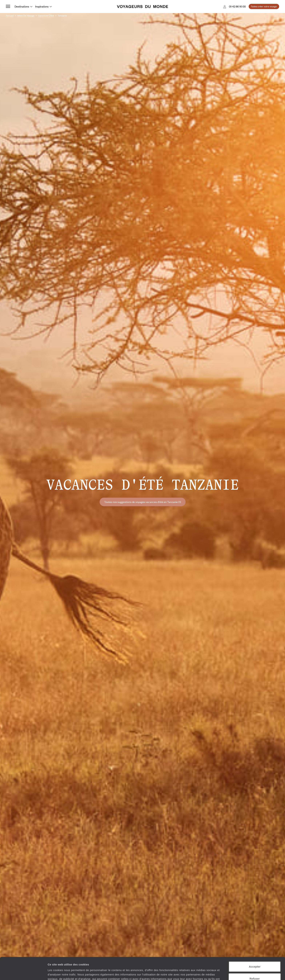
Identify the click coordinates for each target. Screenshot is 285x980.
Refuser (255, 956)
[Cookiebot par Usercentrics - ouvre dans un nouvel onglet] (24, 973)
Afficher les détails (200, 973)
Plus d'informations (129, 961)
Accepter (255, 944)
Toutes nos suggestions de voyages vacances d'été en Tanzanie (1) (143, 502)
